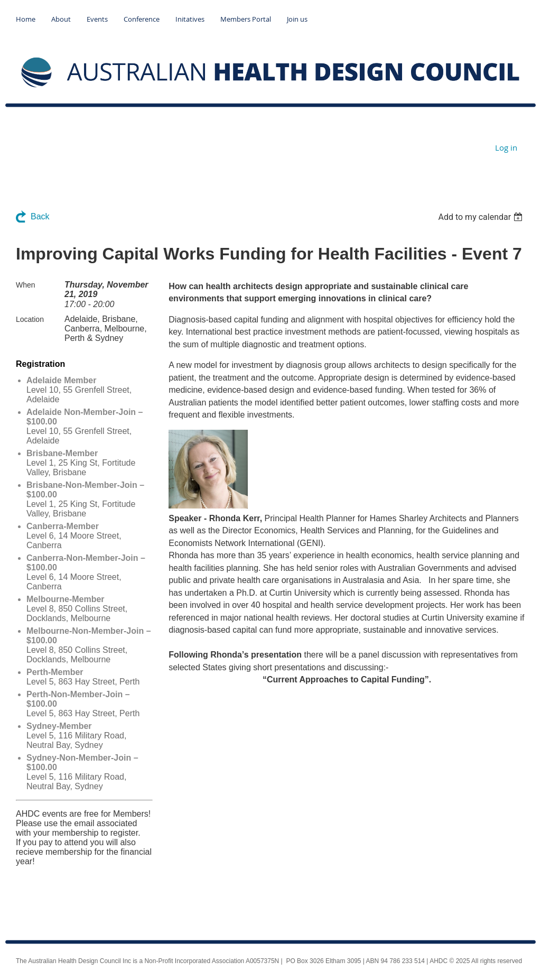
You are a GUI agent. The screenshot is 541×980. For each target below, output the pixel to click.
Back (40, 216)
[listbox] (482, 217)
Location (30, 319)
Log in (506, 147)
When (26, 285)
